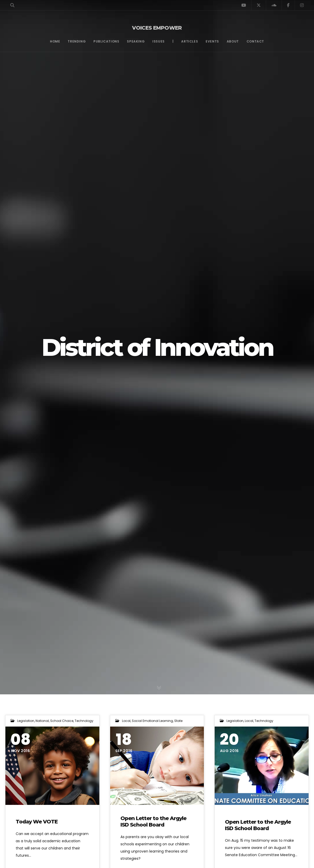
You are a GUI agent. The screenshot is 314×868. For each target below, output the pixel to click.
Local (126, 721)
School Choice (62, 721)
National (42, 721)
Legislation (26, 721)
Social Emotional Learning (152, 721)
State (178, 721)
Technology (84, 721)
